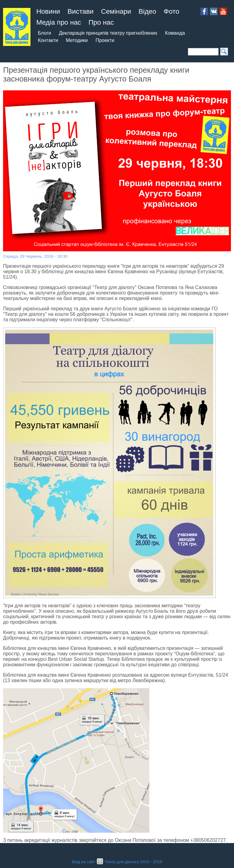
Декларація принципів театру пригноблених (108, 33)
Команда (175, 33)
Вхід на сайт (84, 862)
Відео (147, 11)
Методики (77, 40)
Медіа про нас (59, 22)
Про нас (101, 22)
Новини (48, 11)
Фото (171, 11)
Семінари (116, 11)
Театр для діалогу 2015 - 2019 (129, 862)
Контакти (48, 40)
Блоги (44, 33)
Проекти (105, 40)
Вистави (81, 11)
